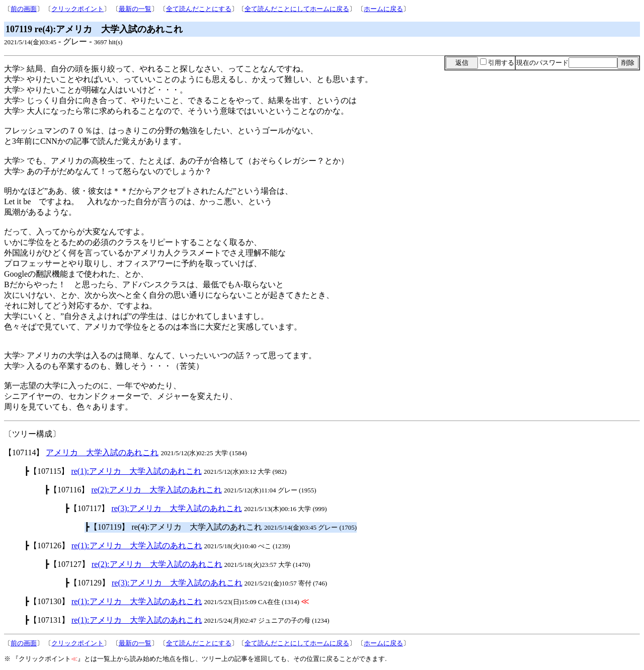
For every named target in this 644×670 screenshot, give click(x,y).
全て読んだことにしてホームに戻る (297, 9)
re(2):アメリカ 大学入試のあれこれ (156, 490)
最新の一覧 (135, 9)
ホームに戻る (383, 9)
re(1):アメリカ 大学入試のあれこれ (136, 471)
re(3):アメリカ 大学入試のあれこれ (177, 508)
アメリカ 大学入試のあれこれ (102, 452)
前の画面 (24, 9)
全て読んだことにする (199, 9)
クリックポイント (77, 9)
